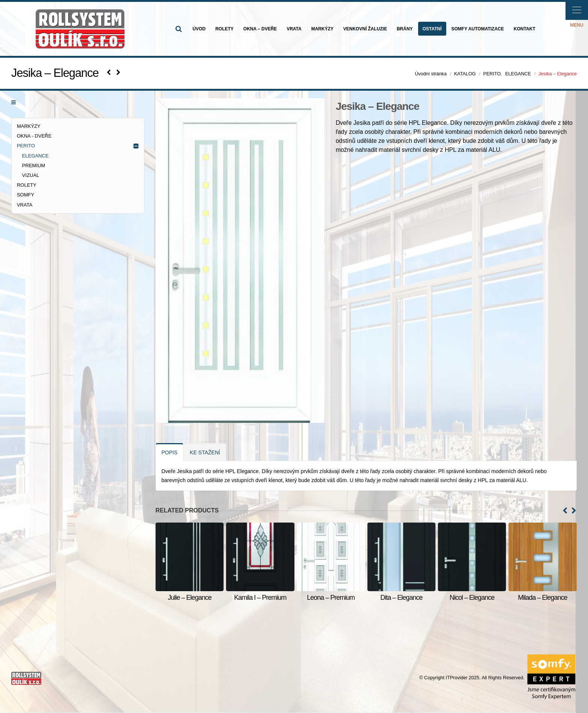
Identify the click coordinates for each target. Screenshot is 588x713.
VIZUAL (31, 175)
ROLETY (224, 29)
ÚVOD (199, 29)
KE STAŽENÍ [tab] (205, 452)
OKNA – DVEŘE (260, 29)
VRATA (294, 29)
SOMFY (25, 195)
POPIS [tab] (170, 452)
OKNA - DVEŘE (34, 136)
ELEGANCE (35, 156)
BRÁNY (405, 29)
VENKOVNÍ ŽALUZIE (365, 29)
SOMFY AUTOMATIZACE (478, 29)
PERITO (26, 146)
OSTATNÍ (432, 29)
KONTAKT (525, 29)
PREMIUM (34, 166)
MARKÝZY (322, 29)
